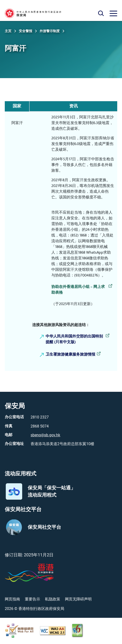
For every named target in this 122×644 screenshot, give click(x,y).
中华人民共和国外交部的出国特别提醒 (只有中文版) (74, 339)
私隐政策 (53, 599)
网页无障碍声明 (78, 599)
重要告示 (32, 599)
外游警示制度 (50, 31)
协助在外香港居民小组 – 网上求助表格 (78, 290)
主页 (8, 31)
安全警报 (26, 31)
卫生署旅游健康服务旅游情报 (70, 355)
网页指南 (12, 599)
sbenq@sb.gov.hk (45, 435)
